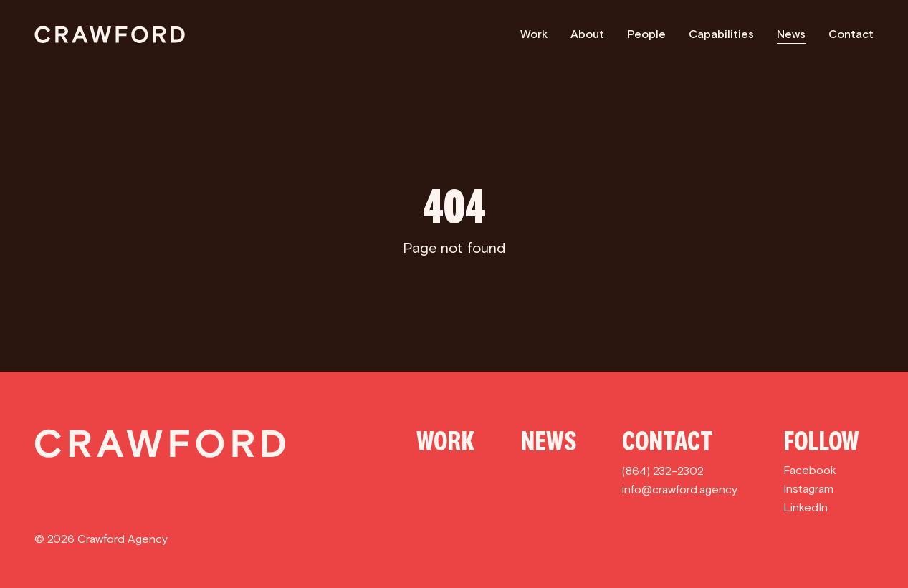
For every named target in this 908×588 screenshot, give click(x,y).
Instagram (808, 489)
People (646, 34)
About (587, 34)
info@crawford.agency (680, 490)
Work (534, 34)
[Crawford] (110, 34)
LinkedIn (806, 507)
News (791, 34)
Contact (851, 34)
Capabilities (721, 34)
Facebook (810, 470)
